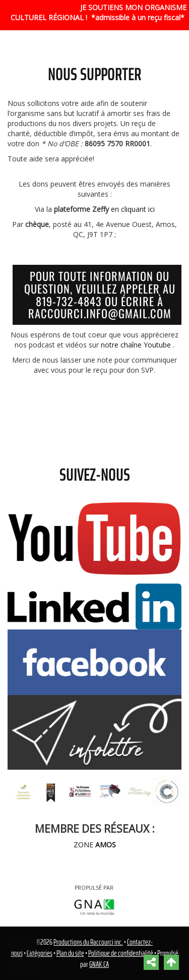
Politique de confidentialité (121, 953)
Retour (26, 954)
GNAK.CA (99, 964)
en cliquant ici (133, 209)
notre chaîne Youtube (136, 345)
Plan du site (70, 953)
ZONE (95, 845)
